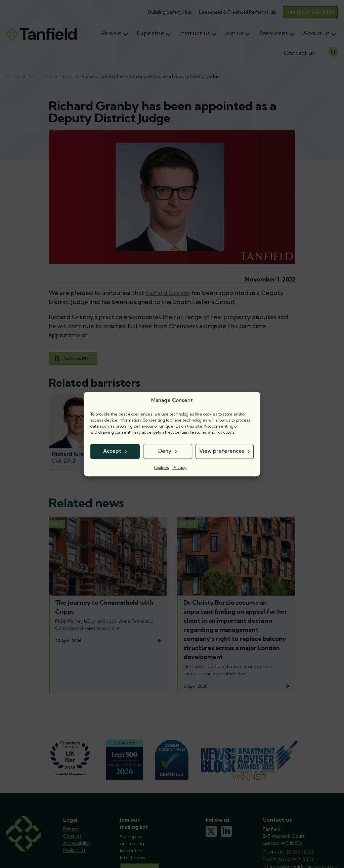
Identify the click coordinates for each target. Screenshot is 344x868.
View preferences (222, 451)
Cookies (162, 467)
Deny (165, 451)
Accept (112, 451)
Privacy (179, 467)
